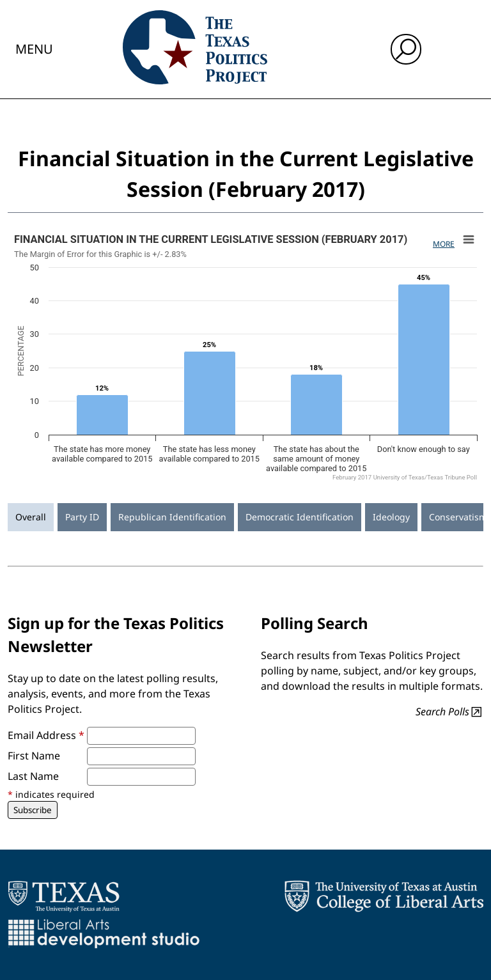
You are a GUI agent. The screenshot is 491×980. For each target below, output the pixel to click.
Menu (34, 49)
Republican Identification (172, 517)
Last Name (33, 776)
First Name (34, 756)
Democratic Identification (300, 517)
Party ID (82, 517)
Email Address (46, 735)
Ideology (391, 517)
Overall (31, 517)
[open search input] (406, 49)
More (444, 244)
